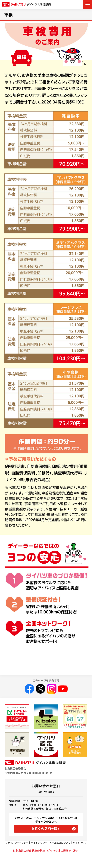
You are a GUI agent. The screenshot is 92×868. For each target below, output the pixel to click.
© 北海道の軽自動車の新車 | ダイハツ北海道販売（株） (46, 851)
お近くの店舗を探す (46, 828)
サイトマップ (80, 843)
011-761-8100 (46, 792)
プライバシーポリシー (17, 843)
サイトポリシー (39, 843)
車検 (8, 14)
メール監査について (60, 843)
